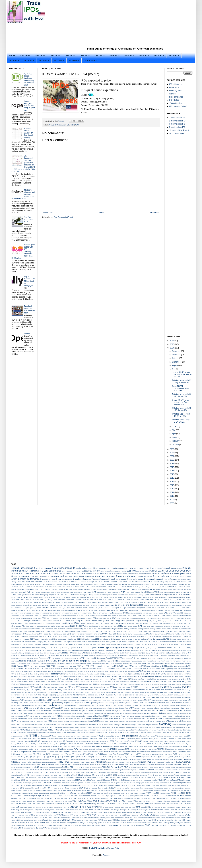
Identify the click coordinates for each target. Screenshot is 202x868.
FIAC (145, 658)
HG (45, 679)
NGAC (14, 730)
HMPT (115, 679)
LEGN (114, 700)
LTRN (134, 705)
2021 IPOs (85, 55)
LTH (122, 705)
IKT (66, 684)
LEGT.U (119, 700)
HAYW (96, 677)
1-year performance (62, 568)
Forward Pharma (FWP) (83, 664)
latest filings (186, 697)
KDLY (27, 695)
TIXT (38, 798)
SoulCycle (94, 783)
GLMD (36, 671)
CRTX (172, 631)
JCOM (143, 690)
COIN (39, 629)
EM (154, 650)
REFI (39, 762)
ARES (140, 597)
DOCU (23, 644)
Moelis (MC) (74, 721)
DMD (157, 642)
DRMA (108, 644)
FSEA (71, 666)
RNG (37, 767)
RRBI (96, 767)
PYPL (184, 754)
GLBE (19, 671)
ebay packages (153, 648)
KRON (28, 698)
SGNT (56, 775)
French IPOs (186, 664)
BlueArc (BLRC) (21, 610)
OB (52, 736)
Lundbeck (177, 705)
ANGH (128, 592)
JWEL (123, 692)
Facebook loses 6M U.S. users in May (30, 310)
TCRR (149, 793)
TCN (145, 793)
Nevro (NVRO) (107, 727)
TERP (93, 796)
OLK (177, 736)
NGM (18, 730)
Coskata (14, 631)
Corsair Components (179, 629)
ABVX (66, 582)
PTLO (86, 754)
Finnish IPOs (36, 661)
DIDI (65, 642)
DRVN (128, 644)
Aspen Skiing (48, 600)
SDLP (66, 772)
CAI (40, 616)
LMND (149, 703)
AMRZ (71, 592)
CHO (101, 623)
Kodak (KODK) (182, 695)
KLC (107, 695)
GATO (188, 666)
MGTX (64, 716)
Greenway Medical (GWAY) (126, 674)
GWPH (69, 677)
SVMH (39, 790)
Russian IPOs (20, 770)
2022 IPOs (70, 55)
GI (151, 669)
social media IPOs (154, 780)
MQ (151, 721)
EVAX (72, 656)
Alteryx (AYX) (77, 589)
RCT (128, 759)
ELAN (92, 650)
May (174, 430)
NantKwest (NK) (143, 725)
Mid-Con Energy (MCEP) (118, 716)
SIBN (157, 775)
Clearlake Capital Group (52, 626)
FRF (31, 666)
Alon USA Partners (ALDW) (54, 589)
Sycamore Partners (110, 790)
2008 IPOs (80, 571)
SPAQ (138, 783)
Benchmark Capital (31, 605)
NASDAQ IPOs (176, 91)
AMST (76, 592)
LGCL (176, 700)
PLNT (110, 749)
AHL (189, 584)
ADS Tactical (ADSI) (28, 584)
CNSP (161, 626)
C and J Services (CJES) (155, 613)
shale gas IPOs (90, 775)
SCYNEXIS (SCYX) (38, 772)
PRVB (189, 752)
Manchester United (105, 708)
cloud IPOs (74, 626)
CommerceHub (63, 629)
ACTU (111, 582)
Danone (112, 636)
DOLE (33, 644)
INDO (170, 684)
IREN (43, 690)
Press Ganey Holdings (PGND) (93, 752)
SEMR (116, 772)
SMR (60, 780)
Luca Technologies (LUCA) (148, 705)
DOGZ (28, 644)
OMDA (21, 739)
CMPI (126, 626)
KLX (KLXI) (122, 695)
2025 (172, 344)
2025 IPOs (25, 55)
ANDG (103, 592)
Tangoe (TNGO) (48, 793)
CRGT (135, 631)
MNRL (19, 721)
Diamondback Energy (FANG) (37, 642)
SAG (93, 770)
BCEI (144, 602)
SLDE (147, 777)
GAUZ (52, 125)
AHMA (17, 587)
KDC (20, 695)
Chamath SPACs (65, 621)
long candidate (50, 705)
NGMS (22, 730)
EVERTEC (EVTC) (114, 656)
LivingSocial (126, 703)
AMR (62, 592)
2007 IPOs (73, 571)
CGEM (43, 621)
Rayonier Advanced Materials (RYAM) (83, 759)
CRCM (120, 631)
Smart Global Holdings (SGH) (180, 777)
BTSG (64, 613)
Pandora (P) (132, 741)
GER (104, 669)
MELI (136, 713)
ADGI (170, 582)
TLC (42, 798)
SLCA (142, 777)
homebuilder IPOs (153, 679)
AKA (68, 587)
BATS (113, 602)
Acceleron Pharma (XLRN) (88, 582)
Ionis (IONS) (126, 687)
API (40, 595)
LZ (72, 708)
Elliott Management (133, 650)
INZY (116, 687)
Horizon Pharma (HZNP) (30, 682)
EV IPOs (63, 655)
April (174, 434)
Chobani (106, 623)
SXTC (98, 790)
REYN (98, 764)
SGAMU (37, 775)
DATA (126, 636)
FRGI (35, 666)
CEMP (118, 618)
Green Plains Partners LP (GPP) (93, 674)
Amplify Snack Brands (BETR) (46, 592)
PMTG (141, 749)
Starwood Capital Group (168, 785)
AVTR (36, 602)
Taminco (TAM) (16, 793)
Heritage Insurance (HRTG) (25, 679)
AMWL (89, 592)
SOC (145, 780)
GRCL (42, 674)
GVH (64, 677)
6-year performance (64, 579)
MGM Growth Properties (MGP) (45, 716)
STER (189, 785)
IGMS (21, 684)
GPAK (189, 671)
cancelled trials (117, 616)
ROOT (65, 767)
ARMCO (174, 597)
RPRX (85, 767)
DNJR (171, 642)
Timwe (31, 798)
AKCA (82, 587)
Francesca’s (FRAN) (163, 664)
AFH (108, 584)
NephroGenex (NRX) (77, 727)
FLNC (144, 661)
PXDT (166, 754)
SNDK (99, 780)
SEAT (88, 772)
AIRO (61, 587)
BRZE (29, 613)
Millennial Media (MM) (94, 718)
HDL (139, 676)
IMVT (117, 684)
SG (28, 775)
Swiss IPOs (86, 790)
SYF (118, 790)
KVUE (90, 698)
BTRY (59, 613)
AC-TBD (71, 582)
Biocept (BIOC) (36, 608)
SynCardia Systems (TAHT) (130, 790)
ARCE (84, 597)
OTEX (53, 741)
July (174, 369)
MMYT (183, 719)
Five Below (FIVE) (111, 661)
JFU (175, 690)
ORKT (22, 741)
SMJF (56, 780)
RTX (130, 767)
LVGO (26, 708)
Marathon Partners (140, 708)
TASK (94, 793)
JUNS (114, 692)
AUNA (137, 600)
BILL (13, 608)
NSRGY (93, 733)
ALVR (84, 589)
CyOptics (63, 636)
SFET (173, 772)
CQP (101, 631)
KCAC (16, 695)
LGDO (185, 700)
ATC (88, 600)
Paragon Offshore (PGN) (151, 741)
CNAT (140, 626)
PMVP (150, 749)
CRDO (130, 631)
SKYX (133, 777)
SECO (96, 772)
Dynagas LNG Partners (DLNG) (55, 648)
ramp (43, 759)
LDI (83, 700)
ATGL (92, 600)
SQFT (96, 785)
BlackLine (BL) (122, 608)
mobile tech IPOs (41, 721)
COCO (34, 629)
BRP (18, 613)
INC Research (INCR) (138, 684)
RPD (72, 767)
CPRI (87, 631)
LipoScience (100, 703)
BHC (109, 605)
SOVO (113, 783)
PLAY (76, 749)
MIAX (86, 716)
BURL (90, 613)
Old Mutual (167, 736)
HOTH (50, 682)
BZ (137, 613)
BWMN (106, 613)
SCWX (29, 772)
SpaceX (126, 783)
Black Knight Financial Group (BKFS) (105, 608)
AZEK (64, 602)
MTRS (50, 725)
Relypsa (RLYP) (90, 762)
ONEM (86, 739)
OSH (39, 741)
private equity (127, 751)
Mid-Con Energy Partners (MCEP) (138, 716)
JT (90, 692)
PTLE (81, 754)
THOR (177, 796)
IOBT (120, 687)
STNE (22, 788)
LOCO (184, 703)
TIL (27, 798)
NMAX (103, 730)
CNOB (157, 626)
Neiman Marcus (60, 727)
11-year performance (136, 568)
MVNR (82, 725)
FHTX (141, 658)
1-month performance (22, 568)
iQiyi (28, 690)
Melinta (141, 713)
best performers (82, 605)
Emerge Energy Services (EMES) (167, 650)
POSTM (20, 751)
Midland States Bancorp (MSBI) (33, 719)
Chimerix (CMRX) (17, 623)
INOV (31, 687)
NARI (156, 725)
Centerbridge (125, 618)
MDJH (45, 713)
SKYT (128, 777)
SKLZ (103, 777)
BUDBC (81, 613)
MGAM (32, 716)
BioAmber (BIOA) (25, 608)
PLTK (123, 749)
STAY (178, 785)
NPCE (54, 733)
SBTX (161, 770)
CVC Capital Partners (158, 634)
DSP (136, 644)
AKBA (77, 587)
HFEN (41, 679)
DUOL (17, 648)
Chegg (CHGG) (121, 621)
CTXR (100, 634)
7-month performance (82, 579)
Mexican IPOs (21, 716)
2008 (172, 503)
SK (95, 777)
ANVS (14, 595)
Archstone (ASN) (92, 597)
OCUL (101, 736)
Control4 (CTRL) (161, 629)
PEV (66, 746)
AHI (186, 584)
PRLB (134, 752)
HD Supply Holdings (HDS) (128, 677)
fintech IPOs (45, 661)
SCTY (23, 772)
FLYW (175, 661)
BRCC (118, 610)
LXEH (44, 708)
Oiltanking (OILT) (145, 736)
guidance (32, 677)
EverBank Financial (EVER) (98, 656)
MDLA (50, 713)
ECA (172, 648)
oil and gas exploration (129, 736)
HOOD (14, 682)
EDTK (41, 650)
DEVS (189, 639)
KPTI (13, 697)
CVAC (148, 634)
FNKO (13, 664)
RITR (173, 765)
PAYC (74, 744)
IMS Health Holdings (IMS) (106, 684)
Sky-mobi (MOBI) (116, 777)
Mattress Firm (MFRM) (135, 711)
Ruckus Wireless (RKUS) (144, 767)
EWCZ (158, 655)
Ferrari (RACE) (111, 658)
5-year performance (163, 576)
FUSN (126, 666)
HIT (104, 679)
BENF (40, 605)
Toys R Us (137, 798)
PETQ (36, 746)
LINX (94, 703)
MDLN (55, 713)
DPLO (70, 644)
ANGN (151, 592)
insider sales (42, 687)
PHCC (127, 746)
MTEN (35, 725)
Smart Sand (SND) (18, 780)
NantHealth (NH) (132, 725)
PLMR (105, 749)
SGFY (47, 775)
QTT (94, 757)
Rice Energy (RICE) (140, 765)
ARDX (131, 597)
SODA (164, 780)
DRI (91, 644)
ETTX (47, 656)
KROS (33, 698)
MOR (112, 721)
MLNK (153, 719)
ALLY (43, 589)
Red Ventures (22, 762)
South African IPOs (104, 783)
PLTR (127, 749)
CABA (166, 613)
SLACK (138, 777)
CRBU (110, 631)
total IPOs (122, 798)
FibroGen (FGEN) (162, 658)
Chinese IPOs (72, 623)
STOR (53, 788)
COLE (43, 629)
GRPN (148, 674)
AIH (37, 587)
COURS (54, 631)
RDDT (133, 759)
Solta (39, 783)
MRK (164, 721)
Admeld (184, 582)
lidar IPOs (44, 703)
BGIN (96, 605)
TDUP (183, 793)
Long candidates (176, 97)
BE (180, 602)
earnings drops (117, 648)
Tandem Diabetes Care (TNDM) (32, 793)
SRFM (139, 785)
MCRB (28, 713)
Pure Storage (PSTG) (121, 754)
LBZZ (55, 700)
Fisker (99, 661)
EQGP (161, 653)
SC (165, 770)
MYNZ (91, 725)
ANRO (166, 592)
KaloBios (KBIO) (142, 692)
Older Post (155, 213)
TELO (73, 796)
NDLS (52, 727)
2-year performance (52, 571)
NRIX (83, 733)
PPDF (52, 752)
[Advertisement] (84, 25)
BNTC (59, 610)
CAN (86, 616)
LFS (169, 700)
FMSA (184, 661)
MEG (132, 713)
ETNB (32, 656)
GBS (22, 669)
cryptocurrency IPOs (19, 634)
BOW (83, 610)
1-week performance (43, 568)
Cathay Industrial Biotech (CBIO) (26, 618)
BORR (78, 610)
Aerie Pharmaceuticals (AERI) (65, 584)
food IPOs (40, 664)
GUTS (57, 677)
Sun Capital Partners (129, 788)
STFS (13, 788)
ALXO (93, 589)
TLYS (65, 798)
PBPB (86, 744)
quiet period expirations (141, 757)
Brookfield (187, 610)
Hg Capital (50, 679)
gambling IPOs (172, 666)
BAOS (104, 602)
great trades (69, 674)
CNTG (179, 626)
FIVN (120, 661)
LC (58, 700)
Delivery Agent (90, 639)
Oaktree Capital (45, 736)
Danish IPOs (104, 636)
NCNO (47, 727)
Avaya (174, 600)
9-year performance (170, 579)
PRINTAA (108, 751)
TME (75, 798)
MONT (102, 721)
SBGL (152, 770)
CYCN (54, 636)
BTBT (46, 613)
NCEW (34, 727)
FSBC (62, 666)
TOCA (92, 798)
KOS (189, 695)
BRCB (113, 610)
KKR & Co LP (96, 695)
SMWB (69, 780)
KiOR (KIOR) (52, 695)
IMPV (90, 684)
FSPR (83, 666)
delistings (81, 639)
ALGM (172, 587)
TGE (152, 796)
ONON (105, 739)
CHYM (128, 623)
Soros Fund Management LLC (76, 783)
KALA (134, 692)
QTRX (73, 757)
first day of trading (67, 661)
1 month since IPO (177, 118)
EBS (168, 648)
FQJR (149, 664)
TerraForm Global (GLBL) (103, 796)
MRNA (168, 721)
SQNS (100, 785)
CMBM (121, 626)
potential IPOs (42, 752)
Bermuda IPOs (47, 605)
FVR (139, 666)
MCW (37, 713)
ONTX (114, 739)
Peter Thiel (29, 746)
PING (169, 746)
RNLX (46, 767)
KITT (89, 695)
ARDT (126, 597)
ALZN (97, 589)
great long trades (57, 674)
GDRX (42, 669)
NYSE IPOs (174, 88)
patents (38, 744)
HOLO (125, 679)
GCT (29, 669)
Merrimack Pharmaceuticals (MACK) (179, 713)
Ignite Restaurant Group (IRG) (33, 684)
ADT (36, 584)
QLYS (64, 757)
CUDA (105, 634)
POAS (155, 749)
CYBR (49, 636)
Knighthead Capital (145, 695)
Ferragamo (102, 658)
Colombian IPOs (52, 629)
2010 (172, 496)
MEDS (128, 713)
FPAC (135, 664)
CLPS (103, 626)
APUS (188, 595)
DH (26, 642)
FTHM (112, 666)
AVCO (179, 600)
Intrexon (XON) (100, 687)
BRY (25, 613)
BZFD (140, 613)
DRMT (113, 644)
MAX (154, 711)
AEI (54, 584)
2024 (172, 348)
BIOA (17, 608)
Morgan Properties (125, 721)
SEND (122, 772)
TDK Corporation (165, 793)
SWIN (79, 790)
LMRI (159, 703)
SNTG (133, 780)
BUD (72, 613)
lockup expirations (173, 703)
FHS (137, 658)
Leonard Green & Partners (134, 700)
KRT (40, 698)
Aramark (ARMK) (38, 597)
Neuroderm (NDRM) (95, 727)
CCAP (83, 618)
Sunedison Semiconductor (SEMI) (147, 788)
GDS (47, 669)
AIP (49, 587)
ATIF (109, 600)
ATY (124, 600)
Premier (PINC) (77, 752)
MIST (116, 718)
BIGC (141, 605)
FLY (171, 661)
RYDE (64, 770)
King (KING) (42, 695)
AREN (136, 597)
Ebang (145, 648)
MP (148, 721)
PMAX (136, 749)
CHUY (116, 623)
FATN (83, 658)
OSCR (35, 741)
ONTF (110, 739)
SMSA (64, 780)
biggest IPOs (180, 605)
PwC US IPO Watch (149, 754)
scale (168, 770)
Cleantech (40, 626)
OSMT (44, 741)
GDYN (56, 669)
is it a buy (59, 690)
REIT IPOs (65, 762)
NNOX (115, 730)
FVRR (144, 666)
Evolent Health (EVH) (140, 656)
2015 (172, 478)
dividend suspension (129, 642)
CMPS (130, 626)
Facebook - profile (32, 658)
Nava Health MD (178, 725)
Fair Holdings (56, 658)
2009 (172, 500)
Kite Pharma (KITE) (80, 695)
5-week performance (145, 576)
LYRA (66, 708)
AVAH (170, 600)
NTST (125, 733)
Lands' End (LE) (136, 698)
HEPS (13, 679)
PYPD (180, 754)
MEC (81, 713)
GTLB (23, 677)
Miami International (77, 716)
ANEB (118, 592)
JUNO (109, 692)
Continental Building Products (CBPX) (142, 629)
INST (69, 687)
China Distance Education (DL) (34, 623)
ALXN (88, 589)
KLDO (111, 695)
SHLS (110, 775)
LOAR (163, 703)
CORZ (189, 629)
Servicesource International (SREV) (146, 772)
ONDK (76, 739)
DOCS (18, 644)
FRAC (153, 664)
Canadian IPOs (94, 616)
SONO (49, 783)
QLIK (60, 757)
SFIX (177, 772)
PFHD (84, 746)
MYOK (96, 725)
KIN (36, 695)
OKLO (153, 736)
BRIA (127, 610)
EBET (160, 648)
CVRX (189, 634)
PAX (67, 744)
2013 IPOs (29, 61)
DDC (16, 639)
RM (17, 767)
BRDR (122, 610)
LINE (69, 703)
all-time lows (15, 589)
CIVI (150, 623)
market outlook (17, 711)
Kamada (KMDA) (153, 692)
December (177, 351)
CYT (68, 636)
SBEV (143, 770)
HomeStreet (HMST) (166, 679)
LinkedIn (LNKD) (85, 703)
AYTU (59, 602)
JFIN (166, 690)
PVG (135, 754)
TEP (84, 796)
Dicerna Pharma (57, 642)
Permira (176, 744)
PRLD (139, 752)
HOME (130, 679)
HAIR (78, 677)
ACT (108, 582)
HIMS (82, 679)
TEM (77, 796)
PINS (188, 746)
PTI (73, 754)
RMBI (20, 767)
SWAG (50, 790)
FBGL (88, 658)
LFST (172, 700)
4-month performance (67, 576)
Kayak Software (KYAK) (177, 692)
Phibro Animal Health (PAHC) (144, 746)
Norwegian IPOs (32, 733)
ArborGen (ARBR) (55, 597)
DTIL (151, 644)
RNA (29, 767)
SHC (97, 775)
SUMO (119, 788)
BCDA (140, 602)
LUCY (160, 705)
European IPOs (54, 656)
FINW (52, 661)
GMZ (117, 671)
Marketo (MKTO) (29, 711)
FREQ (14, 666)
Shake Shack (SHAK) (75, 775)
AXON (45, 602)
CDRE (105, 618)
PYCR (175, 754)
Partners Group (25, 744)
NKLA (86, 730)
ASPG (55, 600)
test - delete (119, 796)
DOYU (65, 644)
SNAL (85, 780)
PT (66, 754)
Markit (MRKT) (41, 711)
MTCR (31, 725)
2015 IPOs (174, 55)
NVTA (184, 733)
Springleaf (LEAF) (51, 785)
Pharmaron (111, 746)
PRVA (184, 752)
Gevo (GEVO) (127, 669)
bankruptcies (97, 602)
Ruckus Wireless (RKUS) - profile (164, 767)
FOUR (112, 664)
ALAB (96, 587)
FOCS (18, 664)
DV (34, 648)
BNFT (42, 610)
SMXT (78, 780)
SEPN (127, 772)
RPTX (89, 767)
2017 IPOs (144, 55)
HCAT (104, 676)
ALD (134, 587)
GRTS (153, 674)
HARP (87, 677)
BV (94, 613)
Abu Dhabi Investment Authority (53, 582)
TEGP (53, 796)
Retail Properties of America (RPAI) (163, 762)
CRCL (115, 631)
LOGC (189, 703)
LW (38, 708)
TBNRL (125, 793)
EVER (86, 655)
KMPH (132, 695)
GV (61, 677)
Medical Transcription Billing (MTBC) (113, 713)
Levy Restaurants (157, 700)
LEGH (109, 700)
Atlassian (114, 600)
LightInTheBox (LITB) (59, 703)
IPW (23, 690)
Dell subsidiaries (105, 639)
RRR (100, 767)
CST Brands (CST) (60, 634)
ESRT (14, 655)
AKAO (72, 587)
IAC (143, 682)
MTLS (45, 725)
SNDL (104, 780)
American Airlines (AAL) (169, 589)
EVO (127, 656)
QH (38, 757)
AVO (32, 602)
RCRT (108, 759)
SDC (47, 772)
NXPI (18, 736)
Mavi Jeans (147, 711)
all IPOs (188, 587)
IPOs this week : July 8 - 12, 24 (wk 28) (182, 415)
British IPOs (155, 610)
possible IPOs (172, 749)
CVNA (168, 634)
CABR (171, 613)
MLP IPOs (160, 718)
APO (66, 595)
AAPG (180, 579)
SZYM (145, 790)
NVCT (160, 733)
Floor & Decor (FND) (158, 661)
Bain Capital (87, 602)
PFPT (88, 746)
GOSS (184, 671)
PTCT (69, 754)
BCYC (162, 602)
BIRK (77, 608)
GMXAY (112, 671)
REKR (72, 762)
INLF (181, 684)
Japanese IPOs (131, 690)
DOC (189, 642)
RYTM (69, 770)
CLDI (179, 623)
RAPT (52, 759)
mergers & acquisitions (155, 713)
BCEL (148, 602)
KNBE (136, 695)
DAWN (170, 636)
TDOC (174, 793)
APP (95, 595)
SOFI (168, 780)
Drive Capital (101, 644)
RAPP (72, 125)
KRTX (44, 698)
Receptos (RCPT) (169, 759)
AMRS (66, 592)
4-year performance (105, 576)
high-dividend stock (72, 679)
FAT (62, 658)
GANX (183, 666)
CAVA (40, 618)
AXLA (41, 602)
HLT (111, 679)
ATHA (96, 600)
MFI (28, 716)
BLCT (157, 608)
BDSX (172, 602)
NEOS (67, 727)
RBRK (103, 759)
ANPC (161, 592)
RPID (81, 767)
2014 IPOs (14, 61)
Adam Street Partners (135, 582)
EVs (149, 656)
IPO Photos (174, 100)
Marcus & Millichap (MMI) (155, 708)
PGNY (93, 746)
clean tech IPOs (31, 626)
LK (142, 703)
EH (74, 650)
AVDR (184, 600)
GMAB (107, 671)
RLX (189, 765)
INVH (107, 687)
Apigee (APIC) (47, 595)
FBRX (92, 658)
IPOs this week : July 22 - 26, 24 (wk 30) (181, 395)
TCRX (154, 793)
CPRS (92, 631)
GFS (137, 669)
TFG (145, 796)
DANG (97, 636)
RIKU (165, 765)
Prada (61, 752)
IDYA (13, 684)
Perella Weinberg (158, 744)
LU (137, 705)
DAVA (155, 636)
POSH (165, 749)
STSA (81, 788)
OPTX (169, 739)
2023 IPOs (55, 55)
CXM (21, 636)
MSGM (14, 725)
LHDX (25, 703)
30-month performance (40, 576)
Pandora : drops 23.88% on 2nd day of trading (29, 133)
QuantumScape (117, 757)
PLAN (60, 749)
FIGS (17, 661)
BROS (13, 613)
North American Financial (154, 730)
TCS (158, 793)
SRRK (143, 785)
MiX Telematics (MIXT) (139, 719)
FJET (124, 661)
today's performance (102, 798)
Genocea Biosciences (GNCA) (92, 669)
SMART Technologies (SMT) (35, 780)
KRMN (23, 698)
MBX (170, 711)
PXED (170, 754)
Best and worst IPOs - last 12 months (65, 605)
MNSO (24, 721)
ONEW (91, 739)
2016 (172, 474)
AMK (29, 592)
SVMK (44, 790)
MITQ (129, 719)
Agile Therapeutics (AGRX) (141, 584)
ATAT (84, 600)
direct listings (116, 642)
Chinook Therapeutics (87, 623)
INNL (13, 687)
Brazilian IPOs (101, 610)
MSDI (189, 721)
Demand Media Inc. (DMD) (144, 639)
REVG (70, 765)
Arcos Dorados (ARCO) (106, 597)
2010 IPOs (74, 61)
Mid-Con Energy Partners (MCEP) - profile (165, 716)
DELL (97, 639)
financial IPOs (25, 661)
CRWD (183, 631)
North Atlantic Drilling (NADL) (173, 730)
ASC (38, 600)
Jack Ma (110, 690)
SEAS (83, 772)
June (174, 426)
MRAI (155, 721)
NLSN (99, 730)
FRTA (58, 666)
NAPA (152, 725)
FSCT (67, 666)
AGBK (125, 584)
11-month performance (118, 568)
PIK (166, 746)
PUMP (110, 754)
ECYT (24, 650)
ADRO (19, 584)
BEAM (184, 602)
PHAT (122, 746)
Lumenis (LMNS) (168, 705)
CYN (58, 636)
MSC (185, 721)
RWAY (37, 770)
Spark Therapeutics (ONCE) (150, 783)
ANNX (156, 592)
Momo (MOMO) (94, 721)
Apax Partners (26, 595)
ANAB (94, 592)
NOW (50, 733)
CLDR (189, 623)
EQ (157, 653)
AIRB (53, 587)
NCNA (42, 727)
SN (81, 780)
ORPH (27, 741)
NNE (111, 730)
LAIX (128, 698)
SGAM (32, 775)
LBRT (50, 700)
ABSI (33, 582)
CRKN (145, 631)
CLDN (184, 623)
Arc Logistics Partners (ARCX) (72, 597)
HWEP (127, 682)
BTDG (50, 613)
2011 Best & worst (177, 133)
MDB (41, 713)
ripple (169, 765)
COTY (20, 631)
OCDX (68, 736)
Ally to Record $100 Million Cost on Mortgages (30, 281)
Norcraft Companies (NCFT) (127, 730)
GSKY (181, 674)
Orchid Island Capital (184, 739)
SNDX (113, 780)
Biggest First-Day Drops (152, 605)
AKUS (92, 587)
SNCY (94, 780)
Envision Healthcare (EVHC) (110, 653)
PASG (33, 744)
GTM (27, 677)
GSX (189, 674)
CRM (149, 631)
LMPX (154, 703)
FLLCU (140, 661)
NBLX (25, 727)
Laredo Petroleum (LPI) (150, 697)
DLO (146, 642)
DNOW (180, 642)
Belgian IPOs (20, 605)
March (175, 437)
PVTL (139, 754)
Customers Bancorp (139, 634)
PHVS (160, 746)
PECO (121, 744)
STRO (76, 788)
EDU (45, 650)
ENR (89, 653)
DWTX (38, 648)
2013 (172, 485)
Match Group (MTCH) (114, 711)
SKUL (107, 777)
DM (149, 642)
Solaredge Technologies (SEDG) (27, 783)
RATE (65, 759)
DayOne (175, 636)
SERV (131, 772)
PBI (78, 744)
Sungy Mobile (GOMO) (167, 788)
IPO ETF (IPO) (154, 687)
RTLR (126, 767)
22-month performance (144, 574)
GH (144, 669)
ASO (41, 600)
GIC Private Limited (159, 669)
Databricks (144, 636)
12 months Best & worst (179, 130)
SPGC (175, 783)
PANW (140, 741)
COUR (48, 631)
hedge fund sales (185, 677)
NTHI (111, 733)
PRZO (18, 754)
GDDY (34, 669)
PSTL (48, 754)
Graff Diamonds (22, 674)
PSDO (30, 754)
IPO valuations (176, 687)
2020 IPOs (100, 55)
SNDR (108, 780)
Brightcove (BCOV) (135, 610)
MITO (124, 719)
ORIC (18, 741)
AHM (13, 587)
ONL (96, 739)
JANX (123, 690)
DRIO (95, 644)
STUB (86, 788)
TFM (149, 796)
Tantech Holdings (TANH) (62, 793)
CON (95, 629)
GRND (138, 674)
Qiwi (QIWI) (48, 757)
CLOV (81, 626)
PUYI (131, 754)
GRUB (163, 674)
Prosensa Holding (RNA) (164, 752)
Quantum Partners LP (104, 757)
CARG (144, 616)
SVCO (35, 790)
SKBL (99, 777)
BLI (164, 608)
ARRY (13, 600)
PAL (118, 741)
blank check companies (136, 608)
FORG (62, 664)
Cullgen (110, 634)
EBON (164, 648)
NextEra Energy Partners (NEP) (177, 727)
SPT (89, 785)
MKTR (149, 719)
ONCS (71, 739)
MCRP (32, 713)
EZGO (24, 658)
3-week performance (182, 574)
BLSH (13, 610)
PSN (34, 754)
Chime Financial (185, 621)
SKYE (124, 777)
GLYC (102, 671)
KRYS (54, 698)
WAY (77, 125)
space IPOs (120, 783)
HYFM (134, 682)
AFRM (116, 584)
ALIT (179, 587)
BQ (95, 610)
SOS (89, 783)
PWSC (158, 754)
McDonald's (187, 711)
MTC (26, 725)
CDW (114, 618)
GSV (185, 674)
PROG (148, 752)
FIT (103, 661)
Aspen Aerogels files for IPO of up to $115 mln (30, 106)
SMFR (47, 780)
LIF (91, 95)
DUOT (22, 648)
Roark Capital (53, 767)
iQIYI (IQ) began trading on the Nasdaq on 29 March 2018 (29, 79)
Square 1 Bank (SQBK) (116, 785)
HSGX (83, 682)
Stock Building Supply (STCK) (35, 788)
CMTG (135, 626)
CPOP (83, 631)
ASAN (34, 600)
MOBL (50, 721)
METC (13, 716)
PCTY (100, 744)
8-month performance (117, 579)
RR (93, 767)
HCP (113, 677)
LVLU (30, 708)
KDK (24, 695)
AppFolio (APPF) (112, 595)
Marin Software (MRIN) (183, 708)
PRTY (180, 752)
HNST (120, 679)
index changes (151, 684)
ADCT (150, 582)
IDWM (189, 682)
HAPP (82, 677)
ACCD (77, 582)
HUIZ (114, 682)
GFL (133, 669)
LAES (124, 698)
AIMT (46, 587)
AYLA (55, 602)
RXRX (47, 770)
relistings (77, 762)
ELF (124, 650)
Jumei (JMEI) (97, 692)
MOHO (80, 721)
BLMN (168, 608)
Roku (60, 767)
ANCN (99, 592)
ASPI (59, 600)
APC (33, 595)
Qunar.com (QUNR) (167, 757)
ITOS (82, 690)
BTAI (42, 613)
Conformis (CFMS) (123, 629)
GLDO (24, 671)
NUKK (141, 733)
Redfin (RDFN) (32, 762)
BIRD (73, 608)
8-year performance (135, 579)
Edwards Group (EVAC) (55, 650)
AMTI (85, 592)
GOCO (135, 671)
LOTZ (60, 705)
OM (17, 739)
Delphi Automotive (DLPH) (126, 639)
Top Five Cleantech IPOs (28, 220)
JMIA (56, 692)
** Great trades (175, 103)
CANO (129, 616)
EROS (188, 653)
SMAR (166, 777)
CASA (163, 616)
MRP (173, 721)
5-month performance (126, 576)
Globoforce (55, 671)
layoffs (30, 700)
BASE (108, 602)
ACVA (120, 582)
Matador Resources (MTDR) (97, 711)
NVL (168, 733)
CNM (152, 626)
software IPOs (176, 780)
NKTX (90, 730)
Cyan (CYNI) (28, 636)
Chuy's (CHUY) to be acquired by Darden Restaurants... (181, 402)
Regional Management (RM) (51, 762)
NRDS (69, 732)
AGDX (130, 584)
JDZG (158, 690)
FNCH (189, 661)
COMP (86, 629)
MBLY (161, 711)
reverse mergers (48, 764)
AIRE (57, 587)
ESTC (19, 655)
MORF (116, 721)
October (176, 358)
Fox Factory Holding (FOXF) (124, 664)
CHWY (122, 623)
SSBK (153, 785)
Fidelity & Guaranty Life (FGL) (178, 658)
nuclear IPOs (134, 733)
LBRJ (46, 700)
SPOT (23, 785)
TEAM (188, 793)
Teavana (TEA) (16, 796)
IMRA (95, 684)
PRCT (69, 751)
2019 (172, 463)
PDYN (116, 744)
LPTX (98, 705)
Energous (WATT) (56, 653)
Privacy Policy (117, 752)
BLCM (148, 608)
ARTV (22, 600)
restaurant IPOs (145, 762)
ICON (161, 682)
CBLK (44, 618)
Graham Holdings (34, 674)
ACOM (103, 582)
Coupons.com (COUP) (37, 631)
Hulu (118, 682)
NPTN (59, 732)
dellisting (114, 639)
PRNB (143, 751)
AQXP (23, 597)
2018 (172, 467)
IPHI (144, 687)
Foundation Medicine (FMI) (100, 664)
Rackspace (183, 757)
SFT (181, 772)
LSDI (114, 705)
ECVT (19, 650)
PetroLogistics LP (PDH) (47, 746)
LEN (123, 700)
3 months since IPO (177, 124)
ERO (184, 653)
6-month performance (29, 579)
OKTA (158, 736)
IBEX (149, 682)
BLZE (29, 610)
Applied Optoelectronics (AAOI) (155, 595)
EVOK (131, 656)
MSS (22, 725)
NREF (79, 733)
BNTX (64, 610)
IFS (17, 684)
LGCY (181, 700)
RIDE (161, 765)
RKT (181, 764)
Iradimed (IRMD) (36, 690)
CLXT (111, 626)
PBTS (91, 744)
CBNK (53, 618)
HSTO (88, 682)
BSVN (38, 613)
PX (162, 754)
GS (168, 674)
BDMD (167, 602)
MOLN (85, 721)
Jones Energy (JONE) (78, 692)
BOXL (91, 610)
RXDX (42, 770)
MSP (18, 725)
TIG (20, 798)
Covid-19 (60, 631)
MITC (120, 719)
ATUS (120, 600)
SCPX (13, 772)
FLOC (149, 661)
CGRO (53, 621)
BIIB (186, 605)
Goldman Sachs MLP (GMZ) (161, 671)
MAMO (96, 708)
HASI (91, 677)
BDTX (177, 602)
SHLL (106, 775)
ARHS (145, 597)
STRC (57, 788)
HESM (37, 679)
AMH (24, 592)
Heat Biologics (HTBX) (167, 677)
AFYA (121, 584)
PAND (126, 741)
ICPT (165, 682)
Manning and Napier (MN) (120, 708)
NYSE (33, 736)
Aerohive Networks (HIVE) (89, 584)
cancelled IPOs (106, 616)
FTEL (107, 666)
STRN (72, 788)
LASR (179, 698)
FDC (96, 658)
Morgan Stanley (137, 721)
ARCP (117, 597)
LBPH (41, 700)
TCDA (141, 793)
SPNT (18, 785)
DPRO (75, 644)
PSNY (44, 754)
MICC (90, 716)
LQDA (102, 705)
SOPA (59, 783)
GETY (120, 669)
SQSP (105, 785)
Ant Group (172, 592)
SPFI (170, 783)
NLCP (94, 730)
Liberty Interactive (35, 703)
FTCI (92, 666)
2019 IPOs (114, 55)
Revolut (75, 765)
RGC (106, 765)
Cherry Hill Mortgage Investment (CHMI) (166, 621)
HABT (74, 676)
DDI (20, 639)
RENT (104, 762)
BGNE (101, 605)
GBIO (18, 669)
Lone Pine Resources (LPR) (32, 705)
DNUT (185, 642)
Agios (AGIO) (155, 584)
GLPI (86, 671)
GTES (14, 676)
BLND (172, 608)
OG (118, 736)
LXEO (48, 708)
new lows (119, 727)
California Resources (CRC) (51, 616)
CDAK (90, 618)
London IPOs (16, 705)
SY (102, 790)
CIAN (132, 623)
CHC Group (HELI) (78, 621)
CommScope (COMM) (76, 629)
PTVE (95, 754)
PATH (43, 744)
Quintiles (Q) (155, 757)
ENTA (93, 653)
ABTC (40, 582)
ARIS (149, 597)
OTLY (65, 741)
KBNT (189, 692)
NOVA (40, 732)
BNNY (51, 610)
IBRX (153, 682)
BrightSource (146, 610)
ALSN (70, 589)
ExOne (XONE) (16, 658)
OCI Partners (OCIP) (91, 736)
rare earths (58, 759)
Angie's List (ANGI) (142, 592)
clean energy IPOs (18, 626)
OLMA (184, 736)
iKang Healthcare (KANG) (56, 684)
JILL (32, 692)
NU (128, 733)
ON (48, 739)
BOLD (73, 610)
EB (141, 648)
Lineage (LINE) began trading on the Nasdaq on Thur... (182, 375)
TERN (88, 796)
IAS (145, 682)
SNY (137, 780)
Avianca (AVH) (16, 602)
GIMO (180, 669)
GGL (140, 669)
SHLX (115, 775)
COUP (25, 631)
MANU (131, 708)
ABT (36, 582)
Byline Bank (119, 613)
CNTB (175, 626)
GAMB (164, 666)
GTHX (19, 677)
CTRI (95, 634)
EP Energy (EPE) (149, 653)
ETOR (37, 655)
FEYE (120, 658)
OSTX (48, 741)
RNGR (42, 767)
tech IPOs (45, 796)
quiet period (126, 757)
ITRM (90, 690)
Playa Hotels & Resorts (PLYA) (89, 749)
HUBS (105, 682)
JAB (101, 690)
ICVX (169, 682)
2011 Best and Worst (108, 571)
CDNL (100, 618)
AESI (100, 584)
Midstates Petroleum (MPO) (53, 719)
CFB (31, 621)
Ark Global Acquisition (159, 597)
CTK (78, 634)
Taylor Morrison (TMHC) (105, 793)
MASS (85, 711)
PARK (162, 741)
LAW (26, 700)
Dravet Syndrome (83, 644)
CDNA (95, 618)
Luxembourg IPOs (17, 708)
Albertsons (116, 587)
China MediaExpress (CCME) (55, 623)
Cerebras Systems (155, 618)
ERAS (169, 653)
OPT (165, 739)
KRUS (49, 697)
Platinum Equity (68, 749)
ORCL (13, 741)
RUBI (134, 767)
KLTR (116, 695)
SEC (92, 772)
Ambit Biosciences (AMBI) (117, 589)
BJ (87, 608)
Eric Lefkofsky (177, 653)
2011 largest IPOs (142, 571)
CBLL (49, 618)
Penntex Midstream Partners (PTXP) (139, 744)
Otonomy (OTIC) (73, 741)
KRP (37, 698)
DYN (42, 648)
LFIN (165, 700)
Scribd (18, 772)
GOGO (140, 671)
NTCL (107, 733)
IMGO (81, 684)
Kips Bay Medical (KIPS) (64, 695)
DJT (137, 642)
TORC (111, 798)
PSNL (39, 754)
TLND (46, 798)
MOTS (144, 721)
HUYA (122, 682)
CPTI (97, 631)
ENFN (75, 653)
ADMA (179, 582)
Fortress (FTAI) (70, 664)
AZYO (75, 602)
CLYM (116, 626)
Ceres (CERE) (166, 618)
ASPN (63, 600)
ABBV (184, 579)
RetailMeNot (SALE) (183, 762)
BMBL (33, 610)
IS (54, 690)
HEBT (177, 677)
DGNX (22, 642)
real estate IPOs (157, 759)
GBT (25, 669)
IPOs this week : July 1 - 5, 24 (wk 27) (182, 421)
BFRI (92, 605)
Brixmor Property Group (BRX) (169, 610)
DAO (117, 636)
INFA (174, 684)
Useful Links (90, 61)
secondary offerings (106, 772)
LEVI (149, 700)
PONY (159, 749)
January (176, 444)
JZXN (127, 692)
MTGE (40, 725)
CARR (149, 616)
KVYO (94, 698)
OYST (107, 741)
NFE (189, 727)
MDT (59, 713)
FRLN (39, 666)
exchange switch (166, 656)
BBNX (127, 602)
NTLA (115, 733)
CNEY (145, 626)
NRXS (88, 733)
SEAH (78, 772)
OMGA (34, 739)
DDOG (32, 639)
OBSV (60, 736)
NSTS (103, 733)
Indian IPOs (163, 684)
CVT (13, 636)
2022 (172, 453)
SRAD (134, 785)
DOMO (38, 644)
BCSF (153, 602)
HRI (67, 682)
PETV (57, 746)
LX (41, 708)
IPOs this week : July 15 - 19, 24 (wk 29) (181, 409)
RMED (25, 767)
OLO (189, 736)
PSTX (53, 754)
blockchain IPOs (180, 608)
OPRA (156, 739)
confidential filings (109, 629)
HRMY (71, 682)
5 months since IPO (177, 127)
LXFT (53, 708)
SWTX (93, 790)
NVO (172, 733)
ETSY (42, 655)
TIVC (35, 798)
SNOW (123, 780)
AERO (78, 584)
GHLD (148, 669)
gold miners (147, 671)
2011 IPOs (59, 61)
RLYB (13, 767)
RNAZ (33, 767)
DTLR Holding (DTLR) (161, 644)
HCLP (109, 677)
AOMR (19, 595)
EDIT (32, 650)
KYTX (104, 698)
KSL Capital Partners (63, 698)
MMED (179, 719)
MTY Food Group (63, 725)
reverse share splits (61, 765)
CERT (173, 618)
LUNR (189, 705)
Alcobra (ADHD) (126, 587)
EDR (36, 650)
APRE (178, 595)
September (177, 362)
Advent (50, 584)
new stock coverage (155, 727)
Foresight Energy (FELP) (52, 664)
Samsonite (111, 770)
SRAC (130, 785)
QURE (176, 757)
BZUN (145, 613)
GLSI (89, 671)
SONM (44, 783)
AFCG (104, 584)
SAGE (97, 770)
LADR (120, 698)
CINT (136, 623)
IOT (132, 687)
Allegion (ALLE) (26, 589)
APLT (58, 595)
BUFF (86, 613)
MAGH (91, 708)
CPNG (78, 631)
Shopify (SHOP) (123, 775)
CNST (166, 626)
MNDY (188, 719)
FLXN (167, 661)
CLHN (67, 626)
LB (38, 700)
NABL (106, 725)
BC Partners (133, 602)
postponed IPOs (30, 751)
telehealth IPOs (65, 796)
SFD (164, 772)
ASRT (72, 600)
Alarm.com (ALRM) (105, 587)
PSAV (26, 754)
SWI (75, 790)
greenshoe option (110, 674)
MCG (18, 713)
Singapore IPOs (80, 777)
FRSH (53, 666)
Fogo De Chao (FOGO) (28, 664)
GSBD (171, 674)
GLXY (98, 671)
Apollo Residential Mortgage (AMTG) (81, 595)
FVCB (136, 666)
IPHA (140, 687)
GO (131, 671)
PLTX (132, 749)
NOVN (45, 733)
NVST (180, 732)
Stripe (67, 788)
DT (140, 644)
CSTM (74, 634)
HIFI (63, 679)
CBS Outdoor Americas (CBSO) (66, 618)
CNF (149, 626)
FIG (189, 658)
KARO (166, 692)
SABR (88, 770)
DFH (13, 642)
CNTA (170, 626)
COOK (169, 629)
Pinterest (14, 749)
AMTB (80, 592)
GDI (38, 669)
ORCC (174, 739)
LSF (118, 705)
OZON (112, 741)
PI (163, 746)
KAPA (161, 692)
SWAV (55, 790)
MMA (174, 719)
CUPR (115, 634)
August (175, 365)
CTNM (87, 634)
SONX (55, 783)
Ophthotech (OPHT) (147, 739)
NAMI (124, 725)
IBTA (157, 682)
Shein (102, 775)
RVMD (32, 770)
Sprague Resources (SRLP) (35, 785)
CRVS (177, 631)
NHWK (33, 730)
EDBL (28, 650)
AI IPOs (28, 587)
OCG (77, 736)
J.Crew (97, 690)
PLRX (114, 749)
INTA (73, 687)
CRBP (105, 631)
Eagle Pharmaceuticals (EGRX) (87, 648)
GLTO (94, 671)
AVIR (23, 602)
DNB (166, 642)
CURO (125, 634)
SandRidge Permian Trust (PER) (125, 770)
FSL (75, 666)
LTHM (126, 705)
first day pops (82, 661)
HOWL (55, 682)
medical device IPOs (92, 713)
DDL (23, 639)
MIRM (111, 718)
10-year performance (101, 568)
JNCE (61, 692)
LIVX (132, 703)
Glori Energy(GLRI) (71, 671)
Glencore (30, 671)
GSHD (176, 674)
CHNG (97, 623)
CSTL (69, 634)
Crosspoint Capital (158, 631)
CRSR (167, 631)
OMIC (39, 739)
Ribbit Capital (129, 765)
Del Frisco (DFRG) (70, 639)
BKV (90, 608)
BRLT (182, 610)
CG (39, 621)
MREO (159, 721)
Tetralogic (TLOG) (129, 796)
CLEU (62, 626)
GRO (143, 674)
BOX (87, 610)
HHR (59, 679)
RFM (102, 765)
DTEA (147, 644)
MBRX (166, 711)
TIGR (24, 798)
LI (28, 703)
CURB (120, 634)
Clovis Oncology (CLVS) (92, 626)
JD (147, 690)
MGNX (59, 716)
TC (128, 793)
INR (35, 687)
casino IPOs (170, 616)
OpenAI (27, 334)
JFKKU (170, 690)
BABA (80, 602)
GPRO (14, 674)
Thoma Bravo (170, 796)
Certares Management (183, 618)
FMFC (179, 661)
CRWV (188, 631)
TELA (58, 796)
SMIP (51, 780)
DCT (13, 639)
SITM (92, 777)
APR (174, 595)
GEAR (60, 669)
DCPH (189, 636)
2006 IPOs (65, 571)
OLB (162, 736)
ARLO (169, 597)
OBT (64, 736)
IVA (93, 690)
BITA (81, 608)
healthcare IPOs (152, 676)
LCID (61, 700)
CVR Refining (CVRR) (179, 634)
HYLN (139, 682)
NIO (55, 730)
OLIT (173, 736)
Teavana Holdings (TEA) (31, 796)
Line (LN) (75, 703)
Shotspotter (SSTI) (146, 775)
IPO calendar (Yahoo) (178, 106)
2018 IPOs (129, 55)
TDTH (179, 793)
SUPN (30, 790)
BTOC (55, 613)
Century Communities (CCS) (139, 618)
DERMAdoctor (181, 639)
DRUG (123, 644)
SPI (178, 783)
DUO (13, 648)
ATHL (100, 600)
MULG (77, 725)
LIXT (136, 703)
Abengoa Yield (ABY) (18, 582)
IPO (147, 687)
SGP (60, 775)
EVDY (81, 656)
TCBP (132, 793)
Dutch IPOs (29, 648)
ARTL (18, 600)
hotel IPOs (43, 682)
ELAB (87, 650)
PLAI (38, 749)
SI (154, 775)
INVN (112, 687)
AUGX (133, 600)
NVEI (164, 733)
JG (178, 690)
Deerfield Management (56, 639)
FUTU (131, 666)
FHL (134, 658)
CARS (153, 616)
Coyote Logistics (69, 631)
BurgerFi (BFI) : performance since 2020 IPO (180, 388)
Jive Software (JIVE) (40, 692)
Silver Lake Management (29, 777)
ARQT (188, 597)
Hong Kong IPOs (184, 679)
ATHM (105, 600)
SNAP (89, 780)
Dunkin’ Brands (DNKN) (182, 644)
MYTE (101, 725)
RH (117, 765)
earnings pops (133, 648)
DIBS (49, 642)
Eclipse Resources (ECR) (182, 648)
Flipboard (134, 661)
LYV (69, 708)
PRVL (14, 754)
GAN (179, 666)
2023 (172, 449)
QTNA (68, 757)
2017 (172, 471)
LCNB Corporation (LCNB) (72, 700)
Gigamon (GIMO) (172, 669)
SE (75, 772)
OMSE (44, 739)
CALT (82, 616)
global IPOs (47, 671)
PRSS (175, 751)
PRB (65, 752)
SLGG (151, 777)
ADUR (45, 584)
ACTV (116, 582)
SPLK (14, 785)
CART (158, 616)
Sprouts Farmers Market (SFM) (75, 785)
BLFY (161, 608)
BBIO (122, 602)
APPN (170, 595)
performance (168, 744)
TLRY (50, 798)
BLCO (152, 608)
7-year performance (100, 579)
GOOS (179, 671)
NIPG (59, 730)
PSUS (57, 754)
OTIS (60, 741)
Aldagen (139, 587)
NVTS (189, 733)
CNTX (184, 626)
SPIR (189, 783)
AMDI (145, 589)
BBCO (118, 602)
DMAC (153, 642)
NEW (114, 727)
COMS (91, 629)
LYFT (61, 708)
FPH (140, 664)
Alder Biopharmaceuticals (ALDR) (153, 587)
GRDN (47, 674)
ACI (99, 582)
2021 (172, 456)
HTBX (93, 682)
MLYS (167, 719)
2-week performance (33, 571)
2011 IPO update (121, 571)
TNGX (79, 798)
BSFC (34, 613)
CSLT (41, 634)
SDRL (71, 772)
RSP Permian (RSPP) (115, 767)
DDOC (27, 639)
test (113, 796)
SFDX (168, 772)
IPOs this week (60, 125)
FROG (48, 666)
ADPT (14, 584)
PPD (48, 752)
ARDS (121, 597)
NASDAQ (165, 724)
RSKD (104, 767)
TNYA (88, 798)
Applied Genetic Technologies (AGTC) (130, 595)
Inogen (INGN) (24, 687)
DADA (92, 636)
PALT (121, 741)
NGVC (28, 730)
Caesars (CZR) (179, 613)
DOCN (14, 644)
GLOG (62, 671)
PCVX (104, 744)
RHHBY (122, 765)
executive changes (179, 655)
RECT (181, 759)
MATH (124, 711)
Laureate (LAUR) (18, 700)
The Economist (159, 796)
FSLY (78, 666)
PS (22, 754)
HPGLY (63, 682)
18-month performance (172, 568)
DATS (151, 636)
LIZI (139, 703)
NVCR (156, 733)
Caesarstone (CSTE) (32, 616)
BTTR (68, 613)
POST (179, 749)
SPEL (166, 783)
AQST (19, 597)
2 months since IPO (177, 121)
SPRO (61, 785)
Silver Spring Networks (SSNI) (48, 777)
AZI (67, 602)
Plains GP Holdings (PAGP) (49, 749)
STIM (18, 788)
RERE (135, 762)
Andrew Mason (111, 592)
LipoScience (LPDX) (111, 703)
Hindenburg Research (91, 679)
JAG (115, 690)
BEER (13, 605)
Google (174, 671)
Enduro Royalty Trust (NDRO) (39, 653)
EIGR (83, 650)
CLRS (107, 626)
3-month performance (163, 573)
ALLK (34, 589)
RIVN (177, 765)
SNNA (118, 780)
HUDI (109, 682)
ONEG (81, 739)
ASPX (68, 600)
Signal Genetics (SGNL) (171, 775)
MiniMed (106, 719)
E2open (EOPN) (71, 648)
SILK (18, 777)
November (177, 355)
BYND (126, 613)
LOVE (65, 705)
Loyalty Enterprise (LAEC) (87, 705)
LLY (145, 703)
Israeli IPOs (67, 690)
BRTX (21, 613)
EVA (68, 656)
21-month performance (129, 574)
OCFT (73, 736)
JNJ (64, 692)
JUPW (118, 692)
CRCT (125, 631)
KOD (175, 695)
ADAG (125, 582)
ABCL (189, 579)
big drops (119, 605)
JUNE (104, 692)
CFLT (35, 621)
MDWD (64, 713)
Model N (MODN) (63, 721)
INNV (17, 687)
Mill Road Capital (80, 719)
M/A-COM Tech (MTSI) (81, 708)
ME (78, 713)
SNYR (141, 780)
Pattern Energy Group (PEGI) (55, 744)
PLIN (101, 749)
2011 (172, 492)
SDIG (62, 772)
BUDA (76, 613)
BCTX (157, 602)
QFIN (34, 757)
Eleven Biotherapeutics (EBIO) (111, 650)
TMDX (70, 798)
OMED (26, 739)
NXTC (26, 736)
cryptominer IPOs (33, 634)
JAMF (119, 690)
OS (31, 741)
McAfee (175, 711)
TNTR (83, 798)
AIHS (40, 587)
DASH (121, 636)
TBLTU (120, 793)
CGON (48, 621)
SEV (160, 772)
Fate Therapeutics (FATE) (72, 658)
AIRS (65, 587)
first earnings (92, 661)
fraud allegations (176, 664)
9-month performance (153, 579)
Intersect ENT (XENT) (87, 687)
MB (157, 711)
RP (69, 767)
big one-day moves (131, 605)
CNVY (189, 626)
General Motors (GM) (70, 669)
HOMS (175, 679)
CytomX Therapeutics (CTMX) (80, 636)
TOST (116, 798)
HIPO (101, 679)
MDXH (74, 713)
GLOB (41, 671)
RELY (83, 762)
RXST (51, 770)
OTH (57, 741)
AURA (142, 600)
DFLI (17, 642)
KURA (85, 698)
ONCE (52, 739)
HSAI (79, 682)
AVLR (28, 602)
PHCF (131, 746)
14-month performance (153, 568)
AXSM (50, 602)
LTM (130, 705)
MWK (86, 725)
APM (63, 595)
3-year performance (21, 576)
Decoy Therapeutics (42, 639)
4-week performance (87, 576)
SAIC (102, 770)
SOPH (64, 783)
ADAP (145, 582)
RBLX (99, 759)
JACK (105, 690)
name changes (115, 725)
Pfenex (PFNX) (76, 746)
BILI (189, 605)
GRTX (158, 674)
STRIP (62, 788)
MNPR (14, 721)
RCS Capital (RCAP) (118, 759)
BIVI (84, 608)
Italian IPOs (77, 690)
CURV (130, 634)
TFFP (141, 796)
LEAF (105, 700)
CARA (134, 616)
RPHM (76, 767)
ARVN (27, 600)
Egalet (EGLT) (68, 650)
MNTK (28, 721)
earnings (173, 94)
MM (171, 719)
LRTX (110, 705)
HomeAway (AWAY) (140, 679)
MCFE (14, 713)
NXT (22, 736)
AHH (183, 584)
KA (131, 692)
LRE (106, 705)
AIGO (33, 587)
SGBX (42, 775)
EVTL (153, 656)
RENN (98, 762)
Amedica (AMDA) (154, 589)
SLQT (156, 777)
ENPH (84, 653)
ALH (176, 587)
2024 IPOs (40, 55)
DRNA (118, 644)
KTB (72, 698)
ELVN (146, 650)
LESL (145, 700)
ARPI (184, 597)
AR (27, 597)
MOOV (107, 721)
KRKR (18, 697)
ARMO (179, 597)
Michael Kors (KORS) (101, 716)
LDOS (86, 700)
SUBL (95, 788)
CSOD (46, 634)
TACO (150, 790)
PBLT (81, 744)
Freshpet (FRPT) (23, 666)
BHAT (105, 605)
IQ (25, 690)
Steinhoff (183, 785)
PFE (69, 746)
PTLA (77, 754)
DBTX (181, 636)
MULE (72, 725)
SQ (92, 785)
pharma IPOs (101, 746)
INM (185, 684)
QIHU (41, 757)
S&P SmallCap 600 (79, 770)
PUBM (100, 754)
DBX (184, 636)
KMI (128, 695)
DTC (143, 644)
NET (86, 727)
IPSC (19, 690)
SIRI (88, 777)
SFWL (185, 772)
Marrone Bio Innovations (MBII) (73, 711)
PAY (71, 744)
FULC (121, 666)
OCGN (81, 736)
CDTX (109, 618)
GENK (79, 669)
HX (131, 682)
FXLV (148, 666)
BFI (89, 605)
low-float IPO (72, 705)
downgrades (45, 644)
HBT (100, 676)
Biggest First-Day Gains (168, 605)
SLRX (161, 777)
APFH (37, 595)
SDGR (52, 772)
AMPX (58, 592)
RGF (109, 765)
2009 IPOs (88, 571)
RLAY (185, 764)
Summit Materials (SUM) (107, 788)
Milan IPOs (70, 719)
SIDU (161, 775)
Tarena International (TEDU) (81, 793)
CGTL (57, 621)
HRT (76, 682)
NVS (175, 733)
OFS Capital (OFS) (110, 736)
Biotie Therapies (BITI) (63, 608)
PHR (156, 746)
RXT (55, 770)
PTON (91, 754)
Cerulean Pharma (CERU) (20, 621)
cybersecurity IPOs (39, 636)
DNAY (162, 642)
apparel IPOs (101, 595)
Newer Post (48, 213)
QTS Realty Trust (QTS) (84, 757)
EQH (165, 653)
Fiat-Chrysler (151, 658)
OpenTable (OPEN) (134, 739)
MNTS (33, 721)
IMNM (86, 684)
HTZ (101, 682)
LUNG (184, 705)
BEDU (189, 602)
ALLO (38, 589)
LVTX (34, 708)
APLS (54, 595)
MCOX (23, 713)
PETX (62, 746)
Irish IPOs (49, 690)
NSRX (98, 733)
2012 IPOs (44, 61)
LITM (120, 703)
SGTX (64, 775)
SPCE (162, 783)
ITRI (86, 690)
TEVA (137, 796)
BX (113, 613)
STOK (48, 788)
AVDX (189, 600)
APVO (14, 597)
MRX (181, 721)
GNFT (122, 671)
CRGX (140, 631)
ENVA (98, 653)
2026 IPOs (117, 574)
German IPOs (112, 669)
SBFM (148, 770)
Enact (181, 650)
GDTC (51, 669)
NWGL (14, 736)
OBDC (55, 736)
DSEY (132, 644)
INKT (177, 684)
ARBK (46, 597)
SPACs (132, 783)
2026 (172, 341)
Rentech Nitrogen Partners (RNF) (117, 762)
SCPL (189, 770)
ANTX (189, 592)
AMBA (106, 589)
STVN (91, 788)
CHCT (88, 621)
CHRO (112, 623)
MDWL (69, 713)
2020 (172, 460)
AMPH (33, 592)
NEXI (164, 727)
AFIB (112, 584)
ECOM (14, 650)
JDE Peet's (152, 690)
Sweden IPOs (68, 790)
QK (53, 757)
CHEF (112, 621)
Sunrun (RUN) (180, 788)
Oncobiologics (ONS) (61, 739)
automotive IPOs (162, 600)
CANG (124, 616)
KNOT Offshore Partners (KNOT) (162, 695)
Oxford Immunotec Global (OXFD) (94, 741)
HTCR (97, 682)
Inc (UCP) (127, 684)
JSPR (87, 692)
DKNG (141, 642)
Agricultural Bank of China (172, 584)
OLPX (13, 739)
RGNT (114, 765)
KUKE (76, 698)
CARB (139, 616)
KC (12, 695)
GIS (183, 669)
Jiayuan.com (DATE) (23, 692)
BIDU (113, 605)
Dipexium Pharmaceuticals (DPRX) (99, 642)
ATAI (80, 600)
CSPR (51, 634)
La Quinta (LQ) (112, 697)
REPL (131, 762)
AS (30, 600)
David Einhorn (162, 636)
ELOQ (142, 650)
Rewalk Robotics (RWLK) (87, 765)
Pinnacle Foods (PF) (179, 746)
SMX (73, 780)
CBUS (79, 618)
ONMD (100, 739)
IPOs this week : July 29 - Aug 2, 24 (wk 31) (181, 381)
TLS (54, 798)
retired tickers (16, 765)
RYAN (59, 770)
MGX (69, 716)
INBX (122, 684)
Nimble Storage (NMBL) (44, 730)
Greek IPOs (78, 674)
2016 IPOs (159, 55)
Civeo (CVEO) (143, 623)
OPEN (119, 739)
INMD (189, 684)
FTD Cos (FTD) (100, 666)
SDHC (57, 772)
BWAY (101, 613)
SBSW (157, 770)
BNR (55, 610)
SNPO (128, 780)
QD (31, 757)
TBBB (115, 793)
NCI (38, 727)
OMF (30, 739)
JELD (162, 690)
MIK (64, 718)
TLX (62, 798)
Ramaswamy (36, 759)
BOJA (69, 610)
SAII (105, 770)
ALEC (167, 587)
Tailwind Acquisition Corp (162, 790)
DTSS (171, 644)
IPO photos (165, 687)
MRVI (177, 721)
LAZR (35, 700)
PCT (95, 744)
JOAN (68, 692)
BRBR (108, 610)
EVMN (123, 656)
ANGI (132, 592)
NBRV (30, 727)
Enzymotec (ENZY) (136, 653)
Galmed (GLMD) (156, 666)
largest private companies (168, 698)
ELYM (151, 650)
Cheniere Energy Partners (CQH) (140, 621)
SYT (141, 790)
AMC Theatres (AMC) (135, 589)
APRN (183, 595)
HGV (56, 679)
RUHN (178, 767)
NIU (63, 730)
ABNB (28, 582)
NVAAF (150, 733)
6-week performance (48, 579)
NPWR (64, 733)
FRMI (43, 666)
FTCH (88, 666)
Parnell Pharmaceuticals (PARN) (175, 741)
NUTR (145, 733)
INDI (158, 684)
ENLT (80, 653)
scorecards (183, 770)
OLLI (180, 736)
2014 (172, 482)
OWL (80, 741)
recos (177, 759)
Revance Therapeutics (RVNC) (31, 765)
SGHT (52, 775)
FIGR (13, 661)
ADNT (189, 582)
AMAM (102, 589)
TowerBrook (129, 798)
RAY (69, 759)
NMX (107, 730)
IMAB (73, 684)
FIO (56, 661)
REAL (149, 759)
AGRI (162, 584)
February (176, 441)
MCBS (180, 711)
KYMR (99, 698)
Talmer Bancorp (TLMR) (178, 790)
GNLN (127, 671)
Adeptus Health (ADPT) (160, 582)
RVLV (27, 770)
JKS (49, 692)
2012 (172, 489)
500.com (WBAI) (179, 576)
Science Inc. (175, 770)
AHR (21, 587)
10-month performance (82, 568)
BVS (97, 613)
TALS (189, 790)
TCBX (136, 793)
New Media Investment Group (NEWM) (135, 727)
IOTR (136, 687)
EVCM (76, 656)
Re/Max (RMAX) (141, 759)
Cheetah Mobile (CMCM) (100, 621)
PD (108, 744)
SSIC (158, 785)
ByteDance (132, 613)
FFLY (124, 658)
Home (12, 55)
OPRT (161, 739)
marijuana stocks (169, 708)
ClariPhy (155, 623)
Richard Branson (153, 765)
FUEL (116, 666)
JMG (52, 692)
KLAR (103, 695)
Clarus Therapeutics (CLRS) (168, 623)
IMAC (77, 684)
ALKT (183, 587)
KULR (81, 698)
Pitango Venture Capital (26, 749)
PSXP (62, 754)
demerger (173, 639)
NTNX (120, 732)
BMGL (38, 610)
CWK (17, 636)
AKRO (87, 587)
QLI (56, 757)
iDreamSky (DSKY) (179, 682)
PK (35, 749)
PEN (125, 744)
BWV (110, 613)
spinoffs (183, 783)
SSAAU (148, 785)
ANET (123, 592)
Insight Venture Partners (55, 687)
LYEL (57, 708)
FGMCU (129, 658)
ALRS (66, 589)
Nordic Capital (141, 730)
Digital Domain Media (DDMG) (77, 642)
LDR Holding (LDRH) (96, 700)
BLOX (188, 608)
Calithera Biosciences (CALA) (70, 616)
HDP (143, 677)
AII (43, 587)
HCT (117, 676)
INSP (65, 687)
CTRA (91, 634)
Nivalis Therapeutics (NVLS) (74, 730)
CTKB (82, 634)
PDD (112, 744)
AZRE (71, 602)
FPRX (144, 664)
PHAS (117, 746)
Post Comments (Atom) (63, 217)
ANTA (178, 592)
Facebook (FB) (45, 658)
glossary (81, 671)
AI (24, 587)
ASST (77, 600)
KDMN (32, 695)
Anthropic (183, 592)
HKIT (107, 679)
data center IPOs (134, 636)
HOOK (19, 682)
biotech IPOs (48, 608)
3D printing (52, 576)
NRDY (74, 733)
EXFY (189, 656)
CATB (176, 616)
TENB (81, 796)
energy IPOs (67, 653)
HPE (59, 682)
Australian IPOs (150, 600)
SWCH (60, 790)
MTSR (54, 725)
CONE (100, 629)
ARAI (30, 597)
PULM (105, 754)
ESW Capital (26, 656)
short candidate (134, 775)
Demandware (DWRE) (161, 639)
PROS (153, 751)
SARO (139, 770)
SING (72, 777)
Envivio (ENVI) (125, 653)
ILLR (69, 684)
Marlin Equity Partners (55, 711)
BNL (46, 610)
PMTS (145, 749)
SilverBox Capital (64, 777)
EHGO (78, 650)
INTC (78, 687)
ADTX (40, 584)
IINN (45, 684)
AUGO (128, 600)
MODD (55, 721)
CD (87, 618)
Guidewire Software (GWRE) (45, 677)
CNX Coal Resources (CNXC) (22, 629)
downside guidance (56, 644)
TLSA (58, 798)
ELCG (97, 650)
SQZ (126, 785)
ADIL (174, 582)
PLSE (119, 749)
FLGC (128, 661)
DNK (175, 642)
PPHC (57, 752)
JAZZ (139, 690)
